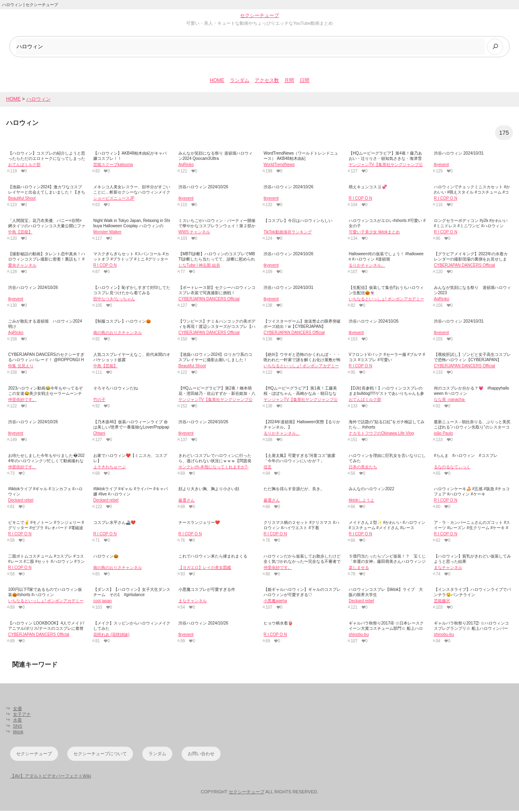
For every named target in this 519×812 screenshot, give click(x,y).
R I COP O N (360, 199)
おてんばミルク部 (24, 166)
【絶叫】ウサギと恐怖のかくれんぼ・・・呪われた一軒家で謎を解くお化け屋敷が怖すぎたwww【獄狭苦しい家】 (302, 361)
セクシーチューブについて (100, 755)
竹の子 (99, 401)
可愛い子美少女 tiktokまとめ (374, 233)
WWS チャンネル (194, 233)
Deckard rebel (21, 501)
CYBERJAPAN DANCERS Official (464, 266)
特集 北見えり (21, 367)
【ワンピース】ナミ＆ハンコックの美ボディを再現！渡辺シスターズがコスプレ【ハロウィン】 (217, 327)
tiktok (18, 732)
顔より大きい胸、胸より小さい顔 (209, 490)
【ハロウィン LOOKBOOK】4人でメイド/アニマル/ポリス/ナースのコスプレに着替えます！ (46, 630)
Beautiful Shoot (22, 199)
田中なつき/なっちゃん (114, 300)
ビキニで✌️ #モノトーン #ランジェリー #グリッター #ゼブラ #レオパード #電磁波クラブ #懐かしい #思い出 (46, 529)
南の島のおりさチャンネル (118, 333)
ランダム (240, 82)
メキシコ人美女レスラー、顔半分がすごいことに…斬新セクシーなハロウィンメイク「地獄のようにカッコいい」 (132, 193)
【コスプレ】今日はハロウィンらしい (298, 221)
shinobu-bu (359, 636)
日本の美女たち (363, 468)
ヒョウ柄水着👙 (278, 624)
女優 (17, 709)
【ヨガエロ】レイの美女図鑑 (205, 568)
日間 (305, 82)
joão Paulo (443, 434)
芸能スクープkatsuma (113, 166)
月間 (289, 82)
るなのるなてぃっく (452, 468)
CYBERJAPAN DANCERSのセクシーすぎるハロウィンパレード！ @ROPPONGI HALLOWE (46, 361)
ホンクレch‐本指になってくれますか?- (213, 468)
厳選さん (187, 501)
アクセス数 (267, 82)
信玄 (268, 468)
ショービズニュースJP (114, 199)
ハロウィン (39, 100)
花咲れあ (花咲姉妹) (111, 636)
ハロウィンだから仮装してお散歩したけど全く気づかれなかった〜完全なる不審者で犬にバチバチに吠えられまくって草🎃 (302, 562)
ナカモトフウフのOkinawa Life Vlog (381, 434)
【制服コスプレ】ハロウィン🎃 (122, 322)
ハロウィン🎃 (106, 557)
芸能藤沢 (442, 602)
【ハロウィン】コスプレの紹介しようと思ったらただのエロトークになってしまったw (47, 160)
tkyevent (441, 166)
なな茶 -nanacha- (450, 401)
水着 (17, 721)
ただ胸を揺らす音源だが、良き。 (294, 490)
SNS (18, 727)
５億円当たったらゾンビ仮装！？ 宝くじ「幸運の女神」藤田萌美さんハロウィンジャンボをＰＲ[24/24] (387, 562)
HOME (217, 82)
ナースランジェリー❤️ (199, 524)
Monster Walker (107, 233)
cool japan (103, 602)
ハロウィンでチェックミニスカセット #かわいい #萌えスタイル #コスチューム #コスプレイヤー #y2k (472, 193)
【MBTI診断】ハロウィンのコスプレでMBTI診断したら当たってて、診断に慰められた (217, 260)
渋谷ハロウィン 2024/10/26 (203, 188)
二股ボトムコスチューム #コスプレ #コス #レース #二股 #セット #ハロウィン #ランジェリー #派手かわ (46, 562)
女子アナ (22, 715)
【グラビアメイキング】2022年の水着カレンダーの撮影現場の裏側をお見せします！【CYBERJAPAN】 (471, 260)
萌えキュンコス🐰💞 (368, 188)
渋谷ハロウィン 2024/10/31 (459, 154)
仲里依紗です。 (22, 401)
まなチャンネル (448, 568)
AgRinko (186, 166)
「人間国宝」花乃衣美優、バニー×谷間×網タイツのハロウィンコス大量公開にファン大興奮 (47, 227)
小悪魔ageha (275, 602)
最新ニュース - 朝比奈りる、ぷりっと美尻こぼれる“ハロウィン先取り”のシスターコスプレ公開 (472, 428)
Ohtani (99, 434)
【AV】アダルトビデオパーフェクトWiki (51, 777)
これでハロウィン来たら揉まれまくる (213, 557)
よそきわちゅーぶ (109, 468)
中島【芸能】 (20, 233)
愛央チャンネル (22, 266)
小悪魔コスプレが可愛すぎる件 (207, 591)
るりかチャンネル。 (367, 266)
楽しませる (359, 568)
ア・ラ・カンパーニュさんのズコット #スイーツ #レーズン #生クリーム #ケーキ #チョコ (472, 529)
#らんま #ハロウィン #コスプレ (466, 456)
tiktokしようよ (361, 501)
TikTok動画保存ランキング (288, 233)
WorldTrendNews (279, 166)
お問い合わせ (201, 755)
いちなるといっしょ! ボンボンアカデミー (386, 300)
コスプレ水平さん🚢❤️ (114, 524)
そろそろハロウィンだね (116, 389)
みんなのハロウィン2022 (371, 490)
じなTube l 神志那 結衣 (199, 266)
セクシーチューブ (259, 15)
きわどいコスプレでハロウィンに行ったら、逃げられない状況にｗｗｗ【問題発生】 (215, 462)
